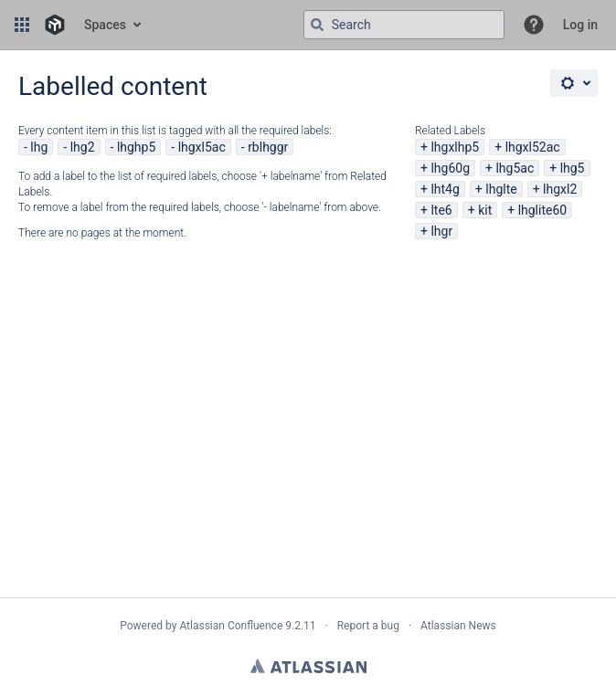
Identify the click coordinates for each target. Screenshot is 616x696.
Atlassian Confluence (231, 626)
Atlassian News (458, 626)
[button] (22, 25)
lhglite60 (543, 210)
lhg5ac (515, 168)
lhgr (441, 231)
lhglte (501, 189)
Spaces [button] (105, 25)
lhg (39, 147)
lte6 (441, 210)
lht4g (445, 189)
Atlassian (308, 666)
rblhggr (268, 147)
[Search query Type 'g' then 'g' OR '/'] (404, 25)
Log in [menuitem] (580, 25)
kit (485, 210)
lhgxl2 (560, 189)
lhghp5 (136, 147)
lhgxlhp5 (455, 147)
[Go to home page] (55, 25)
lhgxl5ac (202, 147)
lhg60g (450, 168)
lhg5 (573, 168)
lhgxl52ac (533, 147)
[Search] (317, 25)
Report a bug (368, 626)
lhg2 (83, 147)
